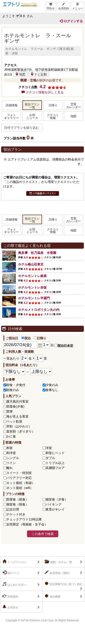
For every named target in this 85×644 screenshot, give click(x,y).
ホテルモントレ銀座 (32, 276)
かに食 (11, 436)
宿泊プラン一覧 (32, 106)
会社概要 (53, 596)
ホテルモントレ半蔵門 (34, 298)
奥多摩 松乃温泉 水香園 (37, 253)
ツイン (11, 463)
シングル (13, 458)
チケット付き (16, 514)
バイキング (53, 504)
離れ (10, 468)
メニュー (78, 6)
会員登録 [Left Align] (63, 6)
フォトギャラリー (11, 117)
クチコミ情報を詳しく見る (43, 92)
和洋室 (11, 453)
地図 (20, 74)
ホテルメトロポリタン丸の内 (39, 310)
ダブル (50, 458)
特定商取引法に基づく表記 (63, 584)
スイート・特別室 (19, 473)
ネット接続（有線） (21, 483)
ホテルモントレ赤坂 (32, 287)
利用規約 (10, 596)
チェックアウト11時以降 (24, 519)
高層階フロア (55, 468)
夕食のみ (52, 385)
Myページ (11, 573)
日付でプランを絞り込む (22, 128)
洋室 (49, 448)
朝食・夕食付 (16, 385)
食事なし (52, 390)
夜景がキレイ (55, 509)
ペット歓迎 (14, 421)
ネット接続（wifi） (20, 488)
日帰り (53, 105)
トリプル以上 (55, 463)
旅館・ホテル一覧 (58, 562)
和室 (10, 448)
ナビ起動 (39, 74)
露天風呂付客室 (17, 401)
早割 (19, 426)
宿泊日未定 (64, 346)
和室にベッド (55, 453)
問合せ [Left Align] (51, 6)
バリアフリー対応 (19, 478)
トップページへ (15, 562)
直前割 (21, 431)
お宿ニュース (32, 117)
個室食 (57, 499)
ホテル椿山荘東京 (31, 264)
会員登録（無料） (58, 573)
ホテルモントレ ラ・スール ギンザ (40, 38)
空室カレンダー (74, 106)
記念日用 (13, 509)
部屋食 (17, 499)
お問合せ (10, 607)
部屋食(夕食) (15, 406)
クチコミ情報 (53, 117)
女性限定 (27, 524)
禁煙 (10, 411)
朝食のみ (13, 390)
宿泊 (26, 338)
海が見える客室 (17, 416)
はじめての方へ (15, 584)
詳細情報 (12, 105)
